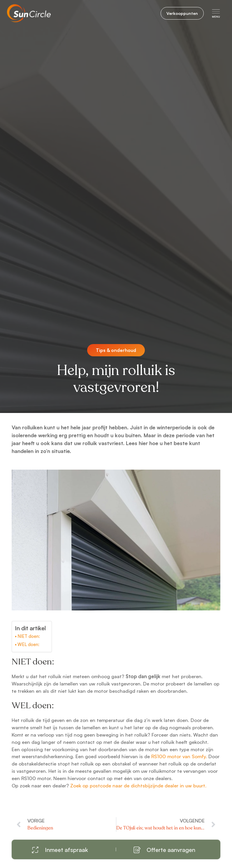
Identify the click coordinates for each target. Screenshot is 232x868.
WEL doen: (28, 644)
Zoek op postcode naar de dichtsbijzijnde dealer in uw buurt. (138, 785)
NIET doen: (29, 636)
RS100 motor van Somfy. (178, 756)
